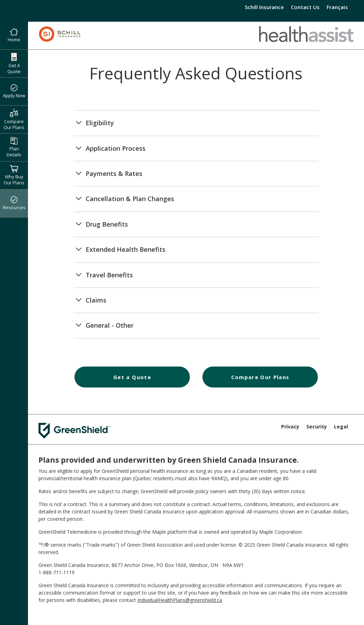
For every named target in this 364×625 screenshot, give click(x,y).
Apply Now (14, 92)
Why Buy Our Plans (14, 175)
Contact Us (305, 7)
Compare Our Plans (14, 119)
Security (317, 427)
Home (14, 36)
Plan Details (14, 147)
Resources (14, 204)
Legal (341, 427)
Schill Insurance (264, 7)
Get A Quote (14, 63)
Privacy (290, 427)
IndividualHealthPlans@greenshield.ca (180, 600)
